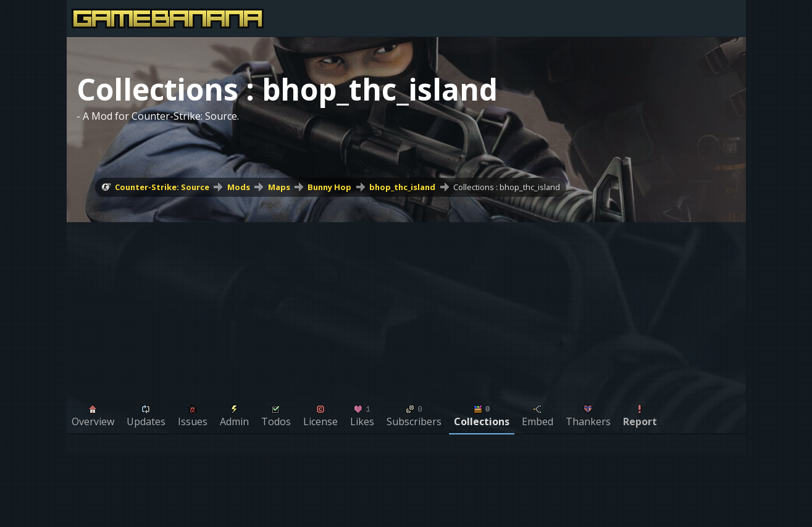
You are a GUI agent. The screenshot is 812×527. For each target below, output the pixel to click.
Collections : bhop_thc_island (507, 187)
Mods (239, 187)
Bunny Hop (329, 187)
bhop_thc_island (402, 187)
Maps (279, 187)
